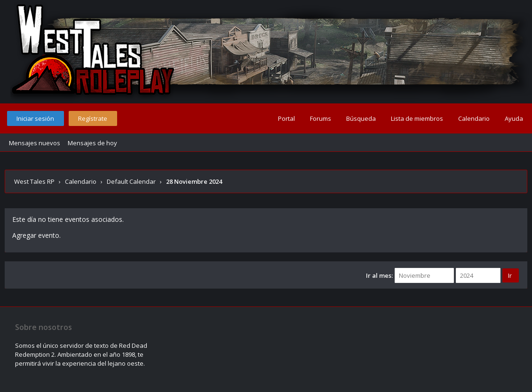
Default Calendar (131, 181)
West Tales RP (34, 181)
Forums (321, 118)
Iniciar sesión (35, 118)
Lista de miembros (417, 118)
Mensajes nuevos (35, 143)
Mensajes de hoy (92, 143)
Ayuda (514, 118)
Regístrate (93, 118)
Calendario (474, 118)
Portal (286, 118)
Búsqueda (361, 118)
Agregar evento (36, 235)
